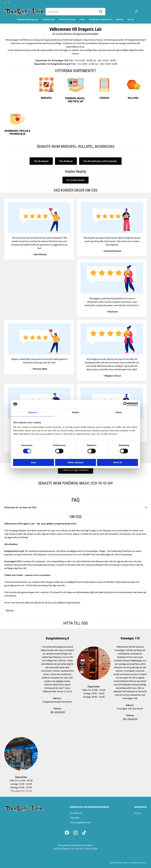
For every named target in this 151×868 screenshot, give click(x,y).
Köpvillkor (75, 818)
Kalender (120, 19)
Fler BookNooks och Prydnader (100, 161)
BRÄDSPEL (47, 98)
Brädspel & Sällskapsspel (28, 19)
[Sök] (101, 12)
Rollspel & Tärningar (67, 19)
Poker (82, 19)
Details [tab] (75, 412)
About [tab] (119, 412)
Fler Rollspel (66, 161)
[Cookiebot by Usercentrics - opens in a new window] (125, 404)
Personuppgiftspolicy (80, 822)
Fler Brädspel (41, 161)
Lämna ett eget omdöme (76, 470)
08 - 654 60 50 (58, 712)
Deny (34, 462)
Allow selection (75, 462)
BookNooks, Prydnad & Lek (100, 19)
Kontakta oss (76, 813)
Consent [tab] (33, 412)
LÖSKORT (104, 98)
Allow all (117, 462)
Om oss (131, 19)
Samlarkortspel (49, 19)
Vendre (144, 863)
